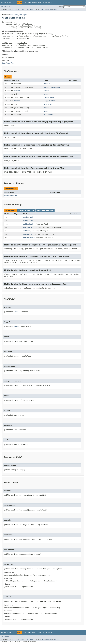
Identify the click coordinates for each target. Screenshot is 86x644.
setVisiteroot (29, 238)
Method (30, 9)
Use (25, 2)
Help (50, 2)
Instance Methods (26, 210)
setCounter (28, 228)
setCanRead (28, 224)
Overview (4, 2)
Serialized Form (9, 63)
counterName (49, 97)
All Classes (5, 6)
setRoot (26, 231)
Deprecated (37, 2)
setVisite (27, 234)
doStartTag (28, 221)
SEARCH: (60, 7)
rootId (47, 108)
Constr (23, 9)
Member (17, 101)
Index (45, 2)
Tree (29, 2)
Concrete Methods (45, 210)
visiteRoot (48, 115)
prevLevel (48, 104)
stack (46, 111)
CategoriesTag (11, 196)
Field (17, 9)
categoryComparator (52, 87)
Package (12, 2)
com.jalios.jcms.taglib (19, 15)
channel (47, 91)
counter (47, 94)
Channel (17, 91)
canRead (47, 84)
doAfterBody (28, 217)
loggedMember (49, 101)
